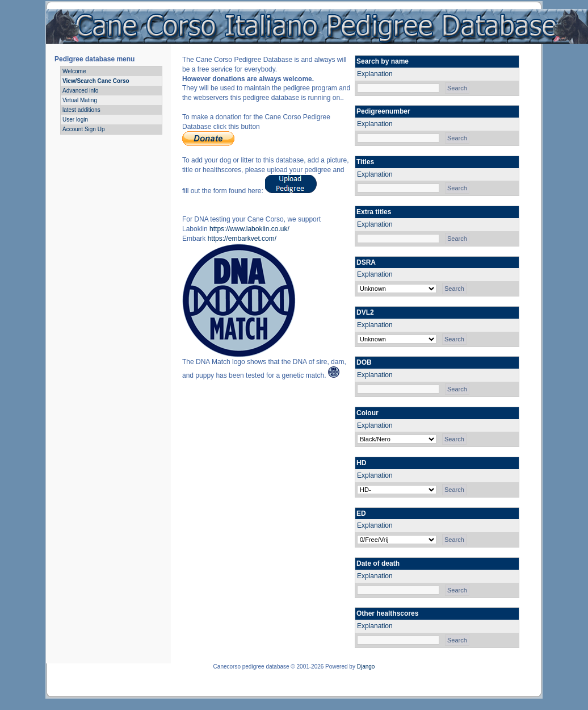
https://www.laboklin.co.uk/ (249, 229)
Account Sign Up (84, 129)
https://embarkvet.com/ (242, 239)
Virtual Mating (80, 100)
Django (366, 667)
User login (75, 120)
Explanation (375, 74)
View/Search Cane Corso (96, 81)
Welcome (74, 71)
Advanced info (80, 91)
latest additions (81, 110)
